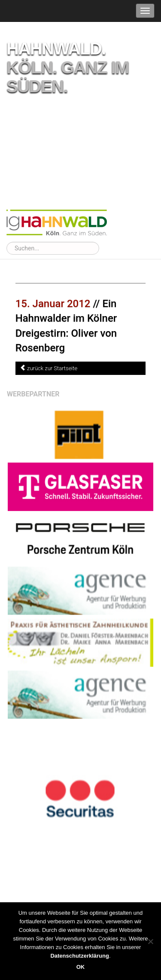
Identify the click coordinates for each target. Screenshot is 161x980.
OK (81, 967)
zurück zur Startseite (52, 368)
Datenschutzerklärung (80, 956)
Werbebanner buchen (134, 841)
